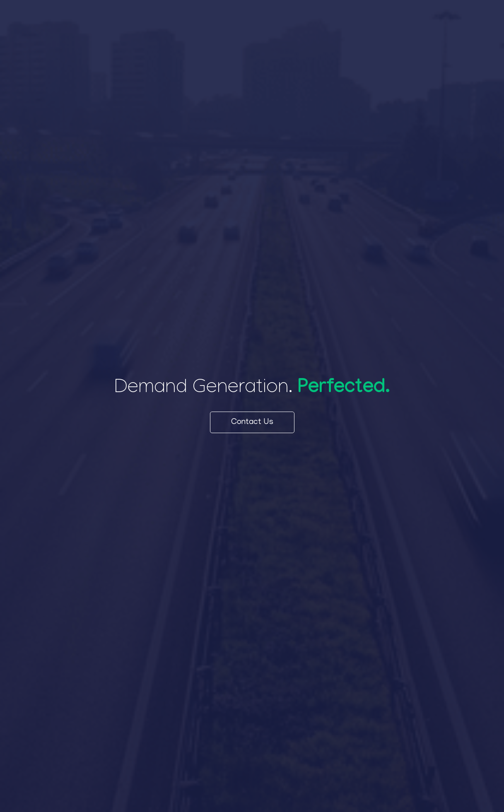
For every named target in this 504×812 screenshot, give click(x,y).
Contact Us (252, 422)
